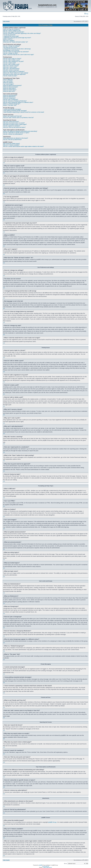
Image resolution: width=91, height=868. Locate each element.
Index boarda (6, 21)
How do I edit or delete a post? (12, 60)
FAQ (86, 14)
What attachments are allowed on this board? (16, 138)
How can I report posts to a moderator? (14, 71)
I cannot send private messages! (12, 109)
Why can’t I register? (9, 41)
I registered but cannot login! (11, 36)
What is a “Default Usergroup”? (12, 104)
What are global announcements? (12, 86)
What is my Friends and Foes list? (13, 116)
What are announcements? (11, 87)
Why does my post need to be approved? (14, 74)
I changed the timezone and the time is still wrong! (17, 49)
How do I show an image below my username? (16, 52)
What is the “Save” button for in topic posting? (16, 73)
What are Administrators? (10, 95)
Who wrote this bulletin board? (11, 144)
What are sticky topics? (10, 88)
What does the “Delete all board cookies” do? (16, 42)
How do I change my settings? (11, 46)
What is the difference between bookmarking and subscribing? (20, 131)
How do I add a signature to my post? (13, 61)
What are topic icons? (9, 91)
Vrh (4, 163)
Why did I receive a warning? (11, 70)
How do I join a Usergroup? (11, 100)
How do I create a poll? (10, 63)
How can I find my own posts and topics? (14, 127)
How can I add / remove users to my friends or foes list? (18, 118)
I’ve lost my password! (9, 35)
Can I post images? (8, 84)
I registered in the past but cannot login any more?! (17, 38)
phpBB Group (52, 822)
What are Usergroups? (9, 98)
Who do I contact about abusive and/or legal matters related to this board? (23, 146)
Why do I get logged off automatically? (14, 32)
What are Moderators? (9, 97)
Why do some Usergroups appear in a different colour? (18, 102)
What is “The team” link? (10, 105)
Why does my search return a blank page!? (15, 124)
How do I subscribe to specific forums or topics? (16, 133)
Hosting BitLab (45, 866)
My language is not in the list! (11, 50)
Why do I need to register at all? (12, 31)
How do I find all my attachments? (12, 140)
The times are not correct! (10, 47)
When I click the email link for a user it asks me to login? (19, 55)
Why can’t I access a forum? (11, 66)
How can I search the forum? (11, 122)
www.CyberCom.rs (48, 867)
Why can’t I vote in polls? (10, 67)
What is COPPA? (8, 39)
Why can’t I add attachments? (11, 69)
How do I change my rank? (11, 53)
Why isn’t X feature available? (11, 145)
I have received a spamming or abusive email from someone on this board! (24, 112)
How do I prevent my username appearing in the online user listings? (22, 33)
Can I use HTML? (8, 81)
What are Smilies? (8, 83)
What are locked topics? (10, 90)
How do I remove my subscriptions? (13, 134)
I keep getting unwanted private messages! (15, 111)
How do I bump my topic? (10, 76)
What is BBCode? (8, 80)
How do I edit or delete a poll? (11, 64)
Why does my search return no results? (14, 123)
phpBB (40, 865)
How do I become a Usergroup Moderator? (15, 101)
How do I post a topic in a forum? (12, 59)
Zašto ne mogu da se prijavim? (12, 29)
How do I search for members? (12, 126)
